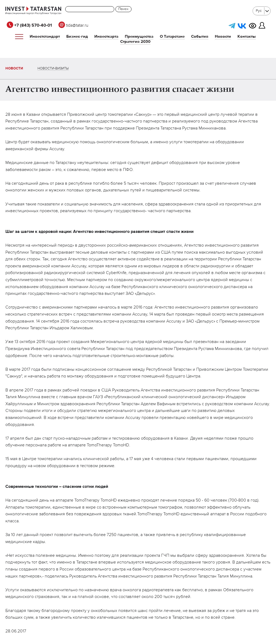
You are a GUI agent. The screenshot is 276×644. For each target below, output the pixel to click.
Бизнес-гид (77, 36)
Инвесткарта (106, 36)
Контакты (247, 36)
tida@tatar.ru (73, 26)
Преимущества (139, 36)
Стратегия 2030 (135, 42)
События (200, 36)
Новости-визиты (53, 69)
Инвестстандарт (45, 36)
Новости (223, 36)
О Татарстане (172, 36)
